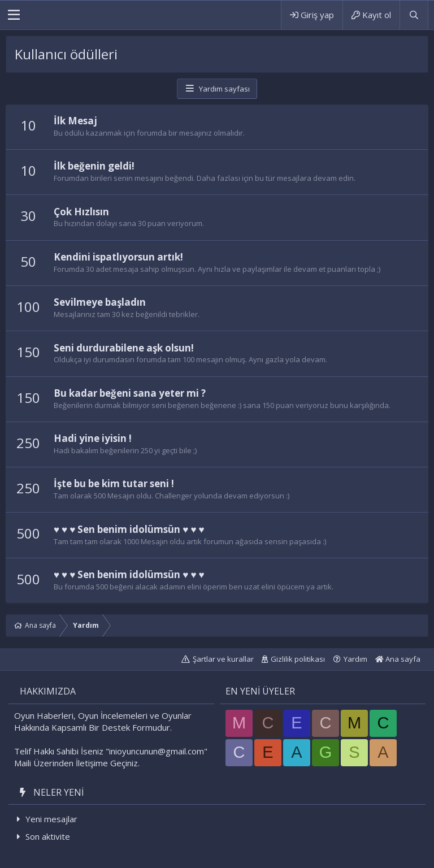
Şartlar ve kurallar (223, 659)
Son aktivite (48, 836)
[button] (14, 15)
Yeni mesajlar (51, 819)
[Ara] (414, 15)
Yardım (355, 659)
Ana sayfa (398, 659)
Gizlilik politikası (298, 659)
